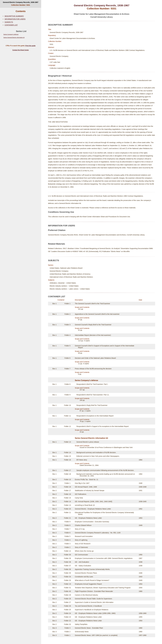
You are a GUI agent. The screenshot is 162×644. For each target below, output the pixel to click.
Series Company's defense (11, 34)
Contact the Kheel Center (21, 50)
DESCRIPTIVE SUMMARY (14, 16)
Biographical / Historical (60, 76)
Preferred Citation (57, 230)
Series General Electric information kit (14, 37)
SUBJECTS (9, 22)
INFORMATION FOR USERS (15, 19)
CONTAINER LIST (11, 25)
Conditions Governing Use (61, 212)
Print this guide (30, 46)
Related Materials (57, 244)
